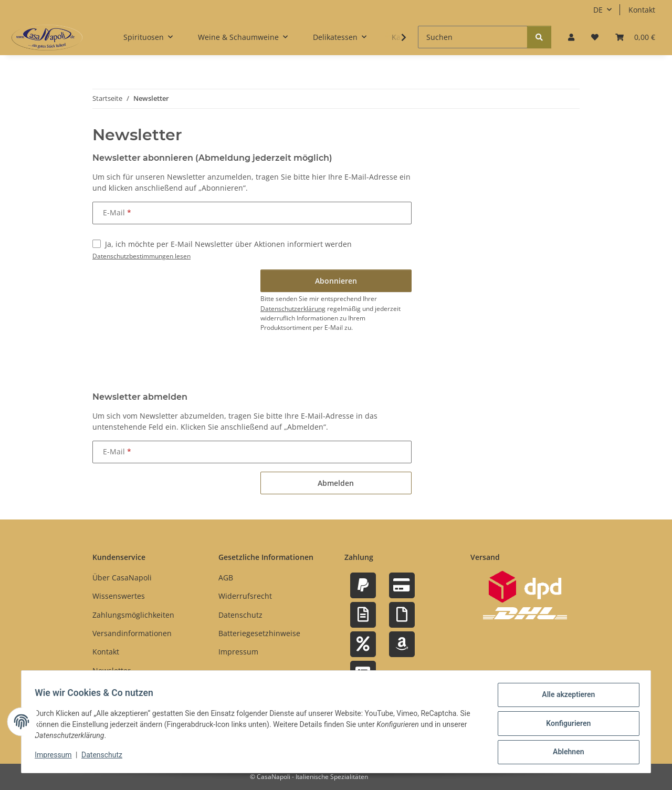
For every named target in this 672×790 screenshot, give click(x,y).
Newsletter (112, 671)
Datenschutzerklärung (293, 309)
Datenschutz (106, 757)
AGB (226, 578)
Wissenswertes (119, 596)
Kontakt (642, 10)
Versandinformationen (132, 633)
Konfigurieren (565, 725)
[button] (571, 37)
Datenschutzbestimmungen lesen (141, 256)
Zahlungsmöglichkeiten (133, 615)
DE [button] (598, 10)
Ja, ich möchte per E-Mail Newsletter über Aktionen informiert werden (228, 244)
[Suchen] (473, 37)
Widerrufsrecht (245, 596)
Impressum (57, 757)
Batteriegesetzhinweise (259, 633)
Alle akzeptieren (565, 698)
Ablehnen (565, 753)
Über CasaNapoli (122, 578)
